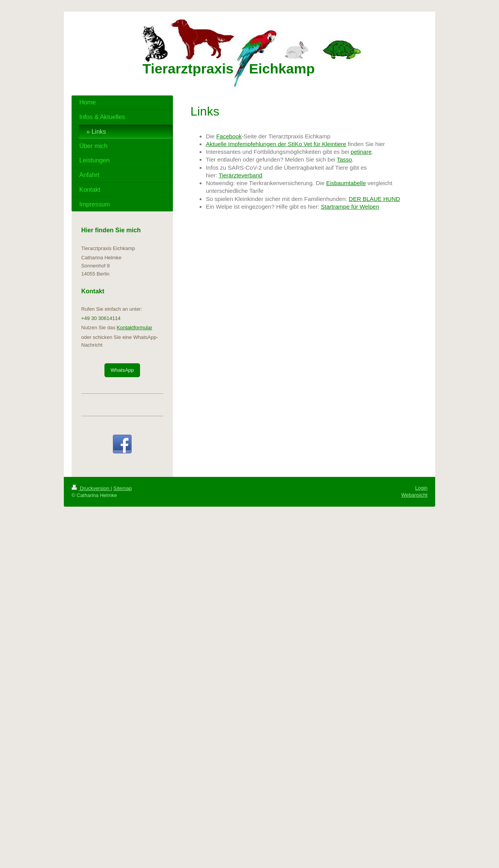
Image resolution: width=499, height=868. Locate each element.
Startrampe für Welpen (350, 207)
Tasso (344, 159)
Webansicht (414, 495)
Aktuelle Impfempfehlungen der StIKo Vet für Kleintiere (276, 144)
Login (421, 488)
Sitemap (123, 488)
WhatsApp (122, 370)
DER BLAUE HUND (375, 199)
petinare (361, 152)
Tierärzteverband (240, 175)
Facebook (229, 136)
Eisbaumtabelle (346, 183)
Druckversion (91, 488)
